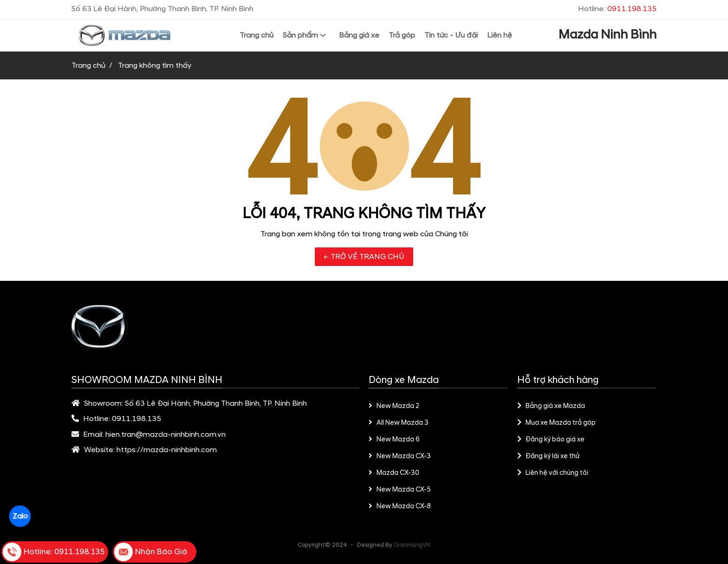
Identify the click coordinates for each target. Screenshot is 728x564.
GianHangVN (412, 545)
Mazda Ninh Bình (608, 35)
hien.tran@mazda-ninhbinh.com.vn (166, 434)
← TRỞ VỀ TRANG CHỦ (364, 257)
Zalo (20, 516)
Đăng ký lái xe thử (548, 456)
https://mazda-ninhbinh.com (167, 450)
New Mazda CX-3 (400, 456)
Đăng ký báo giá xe (551, 440)
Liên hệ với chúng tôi (553, 473)
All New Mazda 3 (399, 423)
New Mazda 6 (394, 440)
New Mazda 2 (394, 406)
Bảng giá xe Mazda (551, 406)
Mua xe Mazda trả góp (556, 423)
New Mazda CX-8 (400, 506)
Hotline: (617, 9)
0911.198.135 (136, 419)
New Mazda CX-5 (400, 490)
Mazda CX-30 (394, 473)
